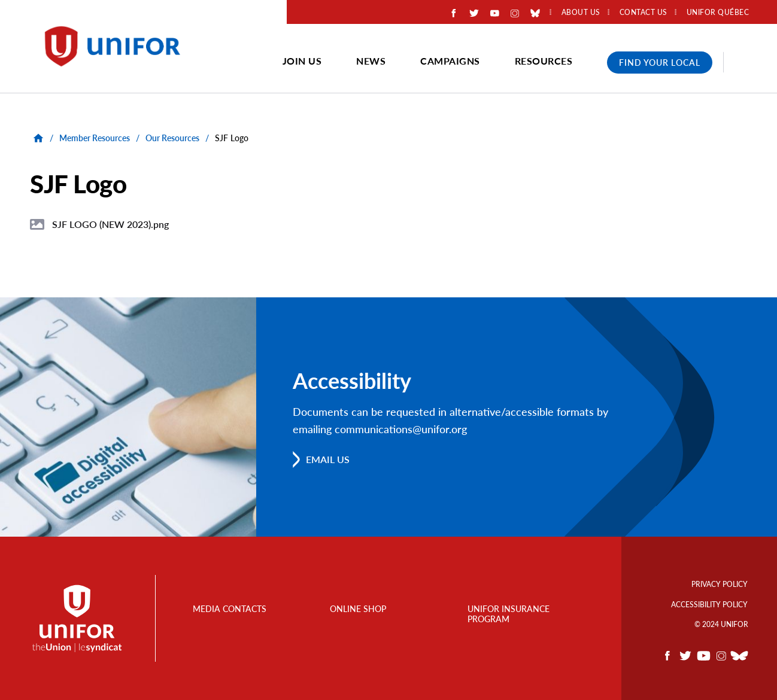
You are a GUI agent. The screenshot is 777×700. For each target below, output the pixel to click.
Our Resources (172, 138)
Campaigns (450, 61)
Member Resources (95, 138)
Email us (328, 459)
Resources (544, 61)
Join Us (302, 61)
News (371, 61)
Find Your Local (660, 63)
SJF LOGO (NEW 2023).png (110, 224)
